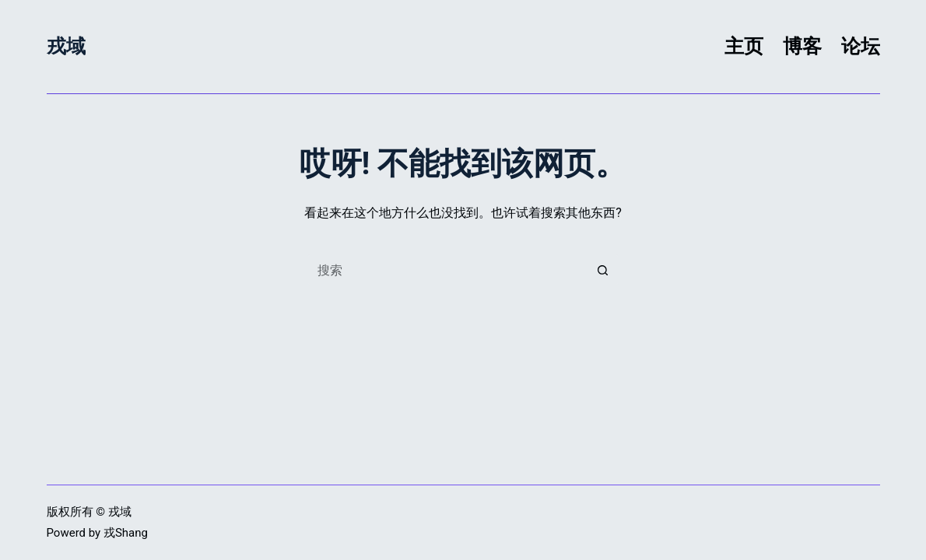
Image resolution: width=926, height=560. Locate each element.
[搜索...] (447, 270)
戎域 (66, 46)
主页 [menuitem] (744, 46)
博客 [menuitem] (802, 46)
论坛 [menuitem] (861, 46)
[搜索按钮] (603, 270)
